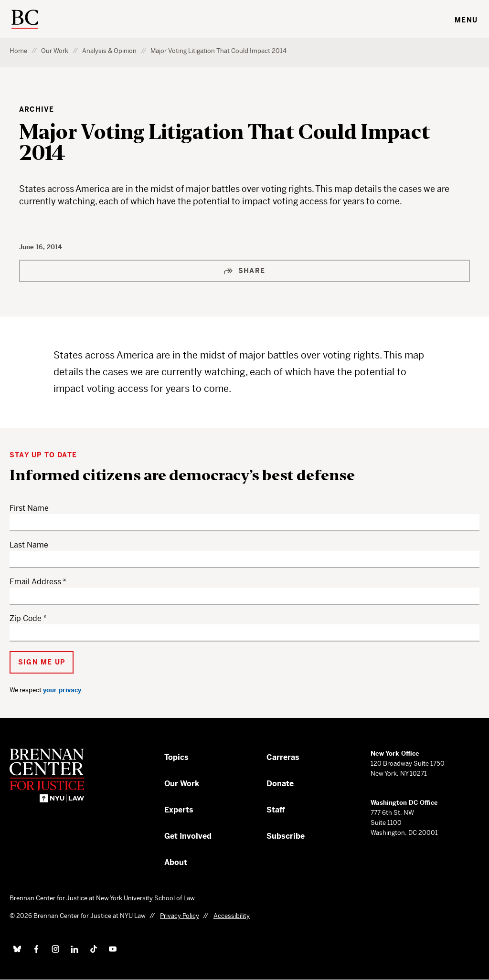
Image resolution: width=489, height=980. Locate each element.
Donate (280, 784)
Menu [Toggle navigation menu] (466, 20)
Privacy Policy (180, 916)
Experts (179, 810)
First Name (29, 508)
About (176, 862)
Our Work (55, 51)
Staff (276, 810)
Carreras (283, 757)
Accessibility (232, 916)
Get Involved (188, 836)
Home (18, 51)
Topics (176, 757)
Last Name (29, 545)
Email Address (35, 582)
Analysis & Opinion (109, 51)
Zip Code (26, 618)
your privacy (62, 690)
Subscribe (286, 836)
